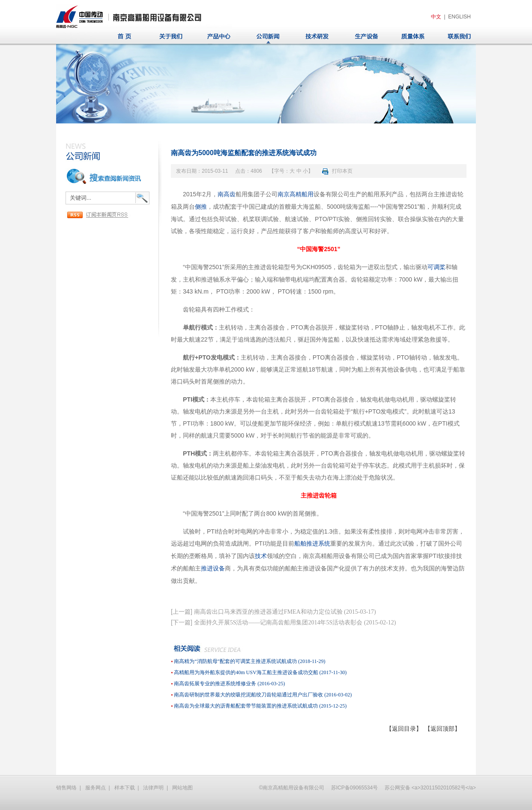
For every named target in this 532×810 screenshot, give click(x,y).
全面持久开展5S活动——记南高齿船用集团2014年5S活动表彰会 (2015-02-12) (295, 622)
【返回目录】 (404, 729)
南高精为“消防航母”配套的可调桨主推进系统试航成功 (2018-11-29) (250, 661)
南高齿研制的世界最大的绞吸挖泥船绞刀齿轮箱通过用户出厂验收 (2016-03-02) (263, 695)
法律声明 (153, 788)
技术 (261, 556)
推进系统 (318, 544)
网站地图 (182, 788)
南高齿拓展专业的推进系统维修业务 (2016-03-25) (229, 684)
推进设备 (213, 568)
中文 (436, 17)
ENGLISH (459, 17)
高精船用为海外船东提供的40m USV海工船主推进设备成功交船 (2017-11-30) (260, 672)
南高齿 (227, 194)
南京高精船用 (296, 194)
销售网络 (66, 788)
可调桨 (436, 267)
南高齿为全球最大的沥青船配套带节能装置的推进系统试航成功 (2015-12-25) (260, 706)
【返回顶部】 (442, 729)
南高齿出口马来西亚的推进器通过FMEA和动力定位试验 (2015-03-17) (285, 612)
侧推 (201, 207)
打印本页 (342, 171)
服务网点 (96, 788)
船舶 (300, 544)
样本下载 (125, 788)
